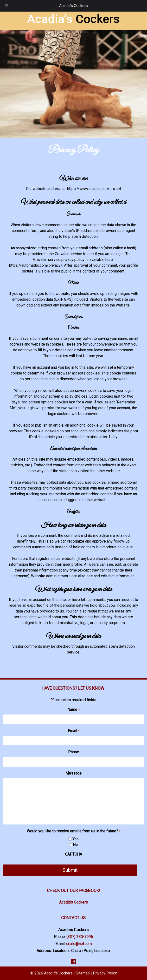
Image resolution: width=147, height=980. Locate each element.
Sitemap (83, 973)
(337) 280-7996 (80, 937)
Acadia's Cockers (73, 6)
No (75, 845)
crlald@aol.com (79, 944)
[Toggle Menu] (6, 6)
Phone (73, 752)
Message (73, 773)
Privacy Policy (105, 973)
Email (73, 731)
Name (73, 710)
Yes (75, 839)
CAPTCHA (73, 854)
